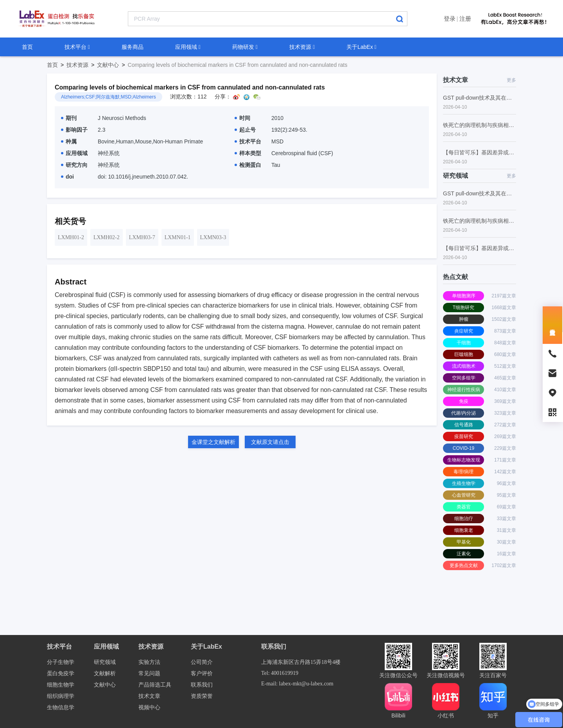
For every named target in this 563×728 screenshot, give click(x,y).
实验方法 (149, 662)
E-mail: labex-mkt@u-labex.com (297, 684)
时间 (242, 118)
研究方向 (74, 165)
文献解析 (105, 673)
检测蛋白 (248, 165)
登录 (450, 19)
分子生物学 (61, 662)
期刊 (69, 118)
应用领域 (188, 47)
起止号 (245, 130)
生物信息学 (61, 707)
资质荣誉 (202, 696)
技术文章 (149, 696)
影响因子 (74, 130)
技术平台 (77, 47)
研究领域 (105, 662)
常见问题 (149, 673)
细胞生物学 (61, 685)
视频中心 (149, 707)
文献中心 (112, 65)
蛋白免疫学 (61, 673)
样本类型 (248, 153)
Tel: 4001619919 (280, 673)
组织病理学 (61, 696)
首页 (27, 47)
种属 (69, 141)
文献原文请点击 (270, 442)
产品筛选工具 (155, 685)
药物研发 (245, 47)
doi (67, 177)
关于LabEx (361, 47)
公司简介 (202, 662)
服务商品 (133, 47)
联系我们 (202, 685)
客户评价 (202, 673)
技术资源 (302, 47)
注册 (465, 19)
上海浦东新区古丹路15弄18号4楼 (301, 662)
